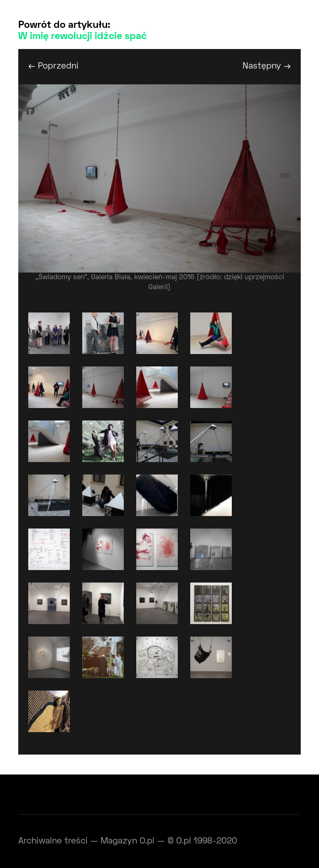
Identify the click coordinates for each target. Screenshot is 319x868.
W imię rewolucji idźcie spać (82, 37)
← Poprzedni (53, 66)
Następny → (267, 66)
